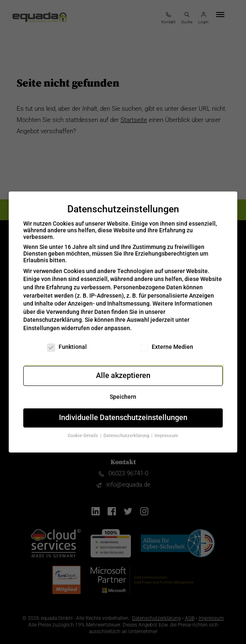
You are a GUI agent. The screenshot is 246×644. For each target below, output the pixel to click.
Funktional (67, 341)
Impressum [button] (166, 430)
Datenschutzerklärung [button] (127, 430)
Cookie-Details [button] (84, 430)
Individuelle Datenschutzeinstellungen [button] (123, 412)
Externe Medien (167, 341)
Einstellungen (42, 323)
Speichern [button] (123, 392)
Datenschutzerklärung (53, 315)
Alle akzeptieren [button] (123, 370)
